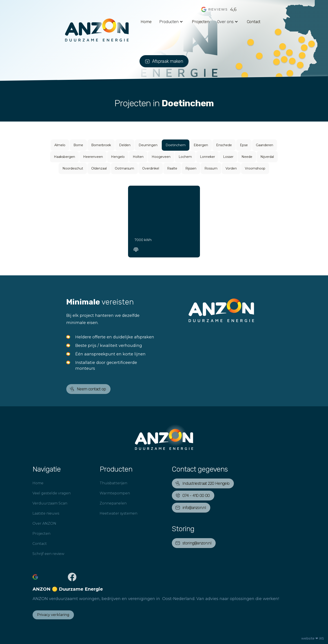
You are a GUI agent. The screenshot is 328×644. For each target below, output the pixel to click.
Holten (138, 157)
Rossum (211, 168)
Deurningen (148, 145)
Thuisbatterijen (108, 483)
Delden (125, 145)
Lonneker (207, 157)
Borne (78, 145)
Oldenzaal (99, 168)
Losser (228, 157)
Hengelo (118, 157)
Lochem (185, 157)
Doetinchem (176, 145)
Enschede (224, 145)
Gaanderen (265, 145)
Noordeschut (73, 168)
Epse (244, 145)
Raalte (172, 168)
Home (146, 22)
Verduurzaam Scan (44, 503)
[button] (172, 22)
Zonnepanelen (108, 503)
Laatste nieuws (40, 513)
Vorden (231, 168)
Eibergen (201, 145)
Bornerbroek (101, 145)
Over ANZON (39, 523)
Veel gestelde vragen (46, 493)
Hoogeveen (161, 157)
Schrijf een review (43, 554)
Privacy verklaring (53, 615)
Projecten (201, 22)
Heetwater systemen (113, 513)
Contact (254, 22)
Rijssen (191, 168)
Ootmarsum (124, 168)
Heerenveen (93, 157)
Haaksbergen (64, 157)
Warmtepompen (109, 493)
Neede (247, 157)
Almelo (60, 145)
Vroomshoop (255, 168)
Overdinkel (151, 168)
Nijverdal (267, 157)
